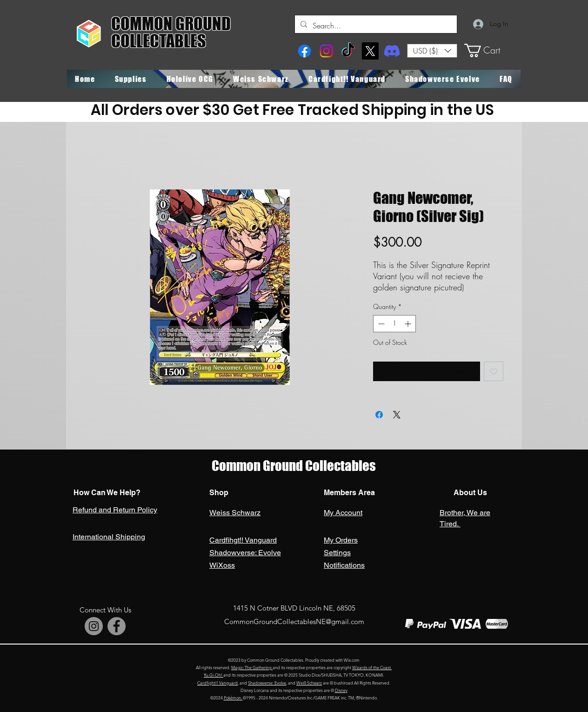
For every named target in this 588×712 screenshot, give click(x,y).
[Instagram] (326, 51)
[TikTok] (348, 51)
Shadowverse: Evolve (267, 683)
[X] (370, 51)
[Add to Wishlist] (494, 371)
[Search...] (375, 26)
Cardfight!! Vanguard (217, 683)
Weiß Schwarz (309, 683)
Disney (341, 690)
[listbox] (432, 51)
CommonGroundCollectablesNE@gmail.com (294, 621)
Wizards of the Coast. (372, 667)
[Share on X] (397, 415)
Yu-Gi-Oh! (214, 675)
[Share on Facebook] (379, 415)
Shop (219, 493)
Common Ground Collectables (294, 466)
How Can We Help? (107, 493)
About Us (469, 493)
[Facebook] (304, 51)
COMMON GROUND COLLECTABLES (171, 32)
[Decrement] (380, 324)
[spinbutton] (394, 324)
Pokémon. (233, 698)
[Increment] (409, 324)
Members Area (349, 493)
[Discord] (392, 51)
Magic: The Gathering (252, 667)
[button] (432, 51)
